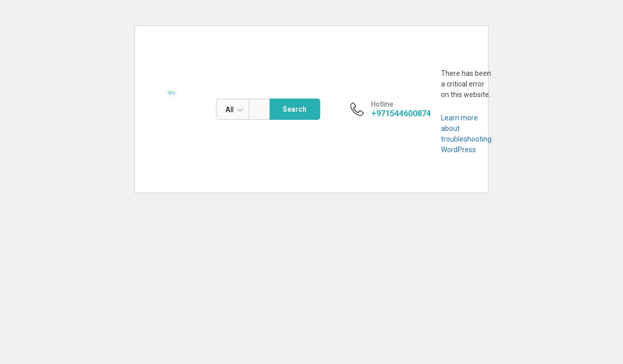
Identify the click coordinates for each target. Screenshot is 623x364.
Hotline (382, 104)
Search (295, 109)
